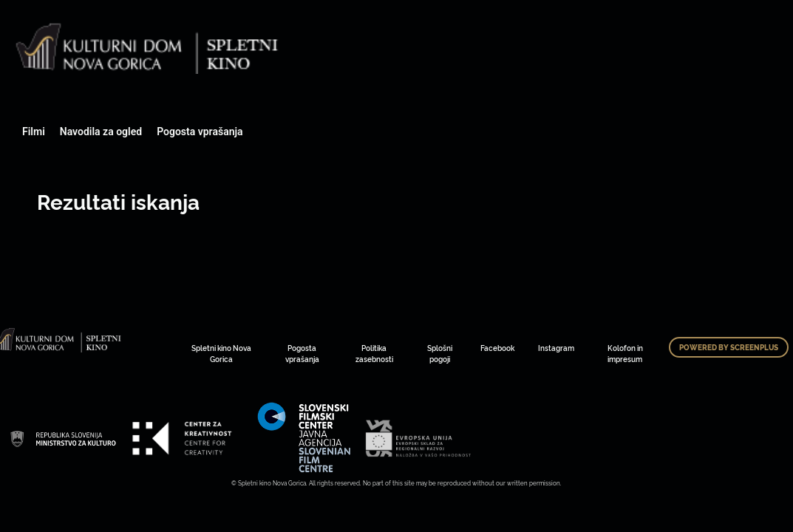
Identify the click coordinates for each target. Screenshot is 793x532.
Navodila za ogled (101, 132)
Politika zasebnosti (374, 353)
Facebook (497, 348)
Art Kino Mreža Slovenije (63, 438)
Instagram (556, 348)
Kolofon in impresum (625, 353)
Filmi (34, 132)
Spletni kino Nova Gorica (221, 353)
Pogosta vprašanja (200, 132)
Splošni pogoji (440, 353)
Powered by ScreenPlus (729, 347)
